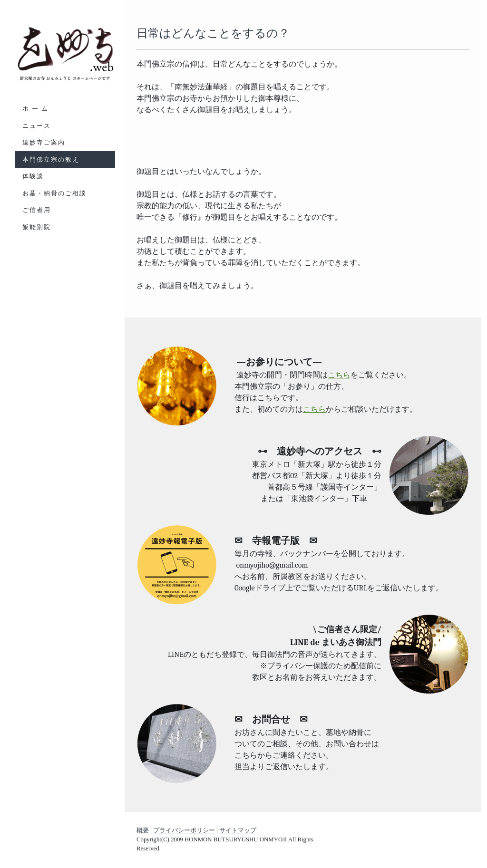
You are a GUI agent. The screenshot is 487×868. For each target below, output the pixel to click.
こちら (339, 375)
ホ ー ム (35, 109)
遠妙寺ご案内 (44, 142)
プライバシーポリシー (184, 830)
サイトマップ (238, 830)
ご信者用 (37, 210)
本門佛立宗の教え (51, 159)
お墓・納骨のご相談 (54, 193)
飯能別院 (37, 227)
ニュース (37, 126)
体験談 (33, 176)
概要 (143, 830)
